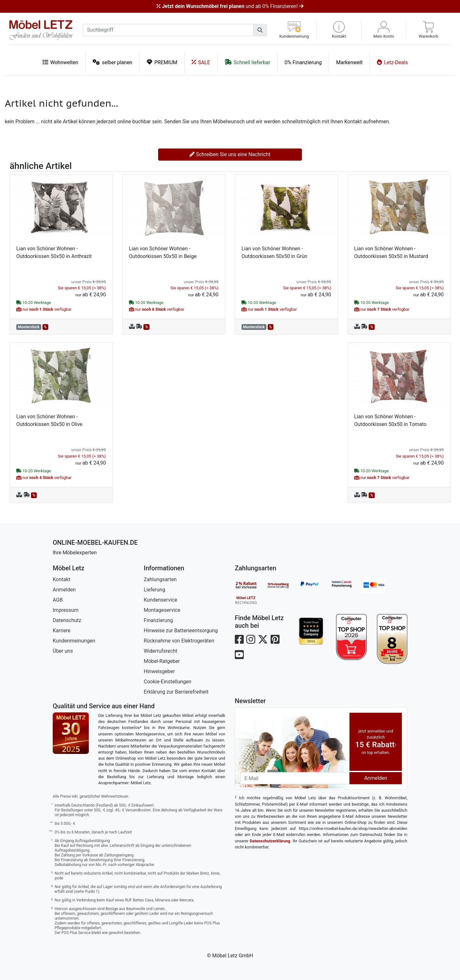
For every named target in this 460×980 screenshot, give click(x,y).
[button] (339, 30)
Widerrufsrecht (161, 651)
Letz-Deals (392, 62)
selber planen (112, 62)
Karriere (62, 631)
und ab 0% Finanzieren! (230, 6)
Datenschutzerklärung (270, 841)
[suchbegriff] (168, 30)
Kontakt (61, 579)
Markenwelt (349, 62)
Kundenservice (161, 600)
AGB (58, 600)
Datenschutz (67, 620)
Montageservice (162, 610)
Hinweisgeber (159, 671)
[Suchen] (260, 30)
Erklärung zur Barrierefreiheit (176, 692)
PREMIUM (162, 62)
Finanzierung (158, 620)
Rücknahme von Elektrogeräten (179, 641)
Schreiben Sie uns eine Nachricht (230, 154)
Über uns (63, 651)
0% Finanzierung (303, 62)
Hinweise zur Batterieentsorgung (181, 631)
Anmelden (64, 590)
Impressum (66, 610)
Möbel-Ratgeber (162, 661)
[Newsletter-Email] (295, 778)
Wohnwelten (60, 62)
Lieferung (154, 590)
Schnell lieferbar (247, 62)
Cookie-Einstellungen (168, 682)
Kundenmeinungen (74, 641)
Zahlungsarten (160, 579)
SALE (201, 62)
